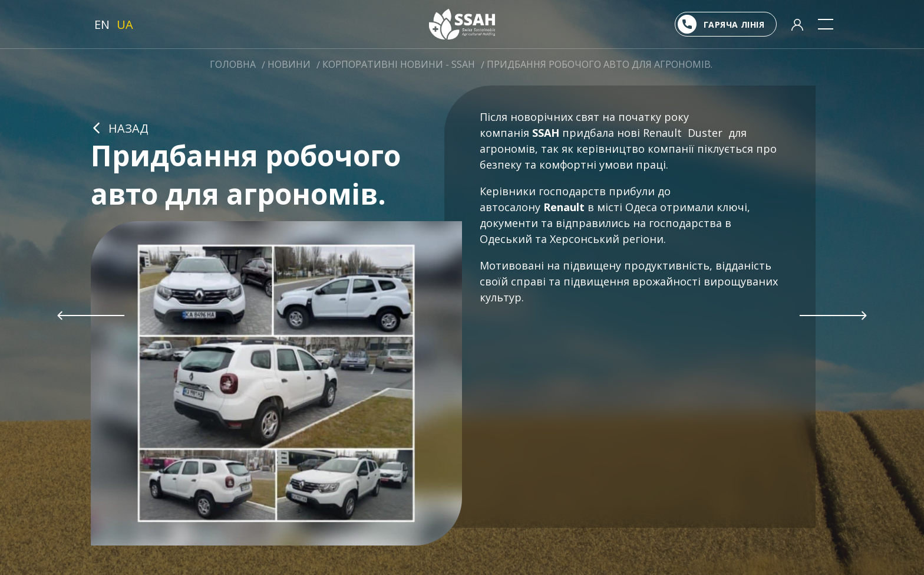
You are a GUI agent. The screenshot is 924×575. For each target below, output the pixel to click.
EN (102, 24)
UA (125, 24)
